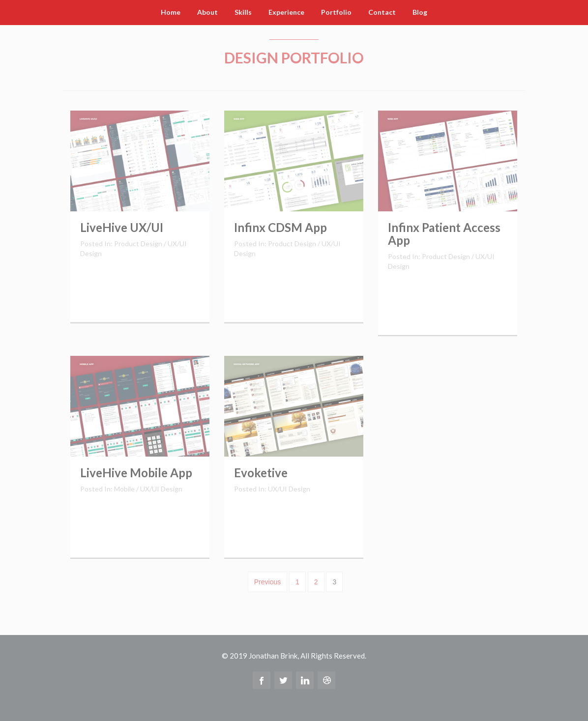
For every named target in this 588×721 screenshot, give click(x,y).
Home (171, 12)
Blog (420, 12)
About (207, 12)
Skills (243, 12)
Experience (286, 12)
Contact (382, 12)
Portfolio (336, 12)
